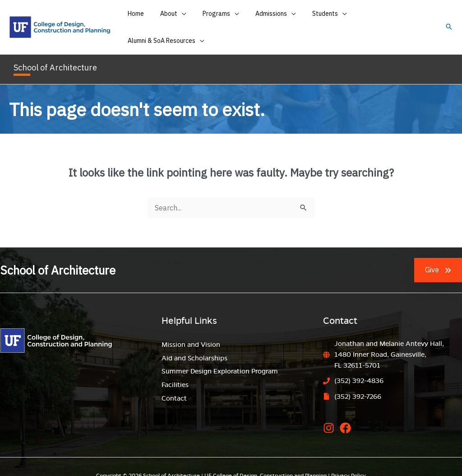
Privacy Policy (349, 458)
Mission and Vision (191, 327)
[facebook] (347, 410)
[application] (186, 19)
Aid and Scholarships (194, 341)
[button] (449, 19)
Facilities (175, 368)
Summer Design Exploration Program (220, 354)
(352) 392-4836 (359, 364)
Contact (174, 381)
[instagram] (330, 410)
